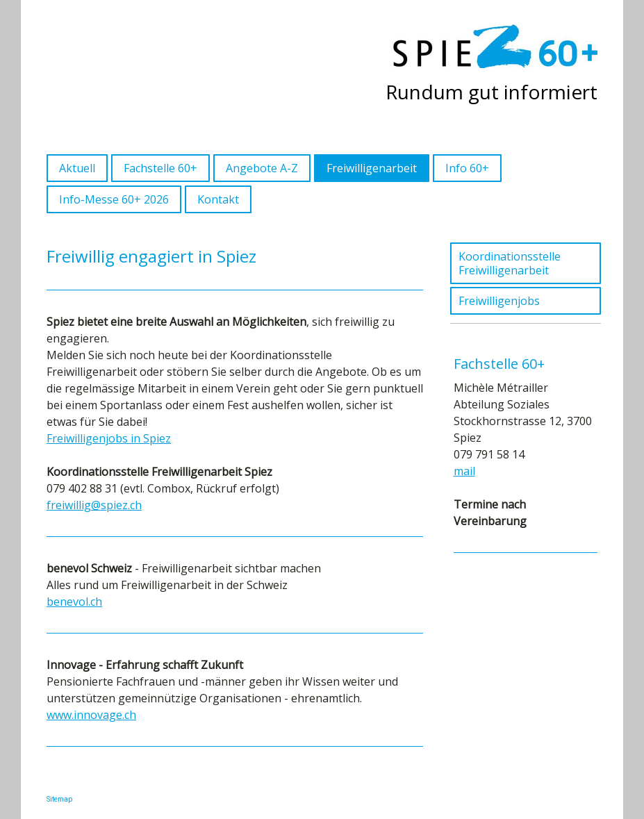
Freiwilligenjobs (499, 301)
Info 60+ (467, 168)
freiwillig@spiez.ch (94, 505)
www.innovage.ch (91, 715)
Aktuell (77, 168)
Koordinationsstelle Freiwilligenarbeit (510, 263)
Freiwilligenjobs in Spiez (109, 438)
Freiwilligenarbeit (372, 168)
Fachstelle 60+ (160, 168)
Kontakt (218, 199)
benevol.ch (74, 602)
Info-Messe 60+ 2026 (114, 199)
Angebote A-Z (262, 168)
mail (464, 471)
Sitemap (59, 799)
